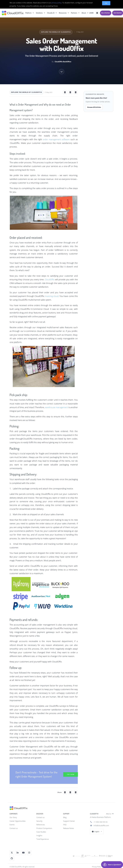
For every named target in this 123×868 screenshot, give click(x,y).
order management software (56, 139)
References (41, 825)
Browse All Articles (94, 107)
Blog (65, 817)
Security (39, 821)
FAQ (65, 825)
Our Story (13, 817)
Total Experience (43, 839)
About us (110, 814)
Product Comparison (44, 828)
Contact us (14, 828)
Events (12, 825)
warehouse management (56, 407)
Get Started (118, 13)
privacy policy (56, 3)
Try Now (70, 774)
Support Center (69, 821)
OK (106, 3)
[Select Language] (97, 13)
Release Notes (69, 828)
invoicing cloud (52, 296)
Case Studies (41, 832)
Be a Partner (106, 13)
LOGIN (91, 13)
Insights (39, 835)
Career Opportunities (18, 821)
